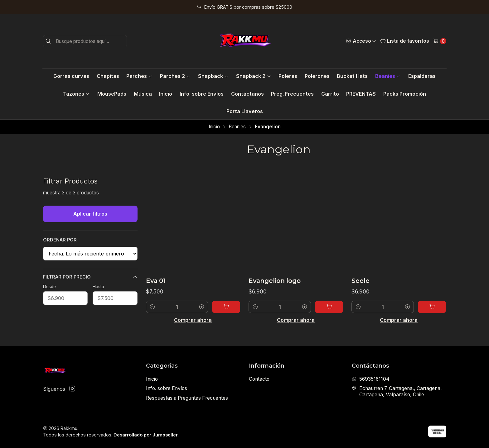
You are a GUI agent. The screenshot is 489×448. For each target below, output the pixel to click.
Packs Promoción (405, 94)
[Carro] (440, 41)
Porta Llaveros (245, 111)
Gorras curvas (71, 76)
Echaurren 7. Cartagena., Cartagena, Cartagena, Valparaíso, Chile (397, 391)
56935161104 (371, 379)
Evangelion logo (275, 281)
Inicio (166, 94)
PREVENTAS (361, 94)
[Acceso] (361, 41)
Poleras (288, 76)
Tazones (76, 94)
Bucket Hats (352, 76)
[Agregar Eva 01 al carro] (226, 307)
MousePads (112, 94)
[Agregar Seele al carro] (432, 307)
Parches (139, 76)
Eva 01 (156, 281)
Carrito (330, 94)
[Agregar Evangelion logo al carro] (329, 307)
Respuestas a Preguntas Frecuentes (187, 398)
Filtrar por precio (90, 277)
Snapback (213, 76)
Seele (361, 281)
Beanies (388, 76)
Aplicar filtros (90, 214)
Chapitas (108, 76)
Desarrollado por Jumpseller (146, 435)
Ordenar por (60, 240)
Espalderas (422, 76)
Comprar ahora (193, 320)
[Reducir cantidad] (152, 307)
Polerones (317, 76)
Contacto (259, 379)
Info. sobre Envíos (202, 94)
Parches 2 (175, 76)
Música (143, 94)
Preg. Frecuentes (292, 94)
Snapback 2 (254, 76)
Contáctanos (247, 94)
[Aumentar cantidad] (202, 307)
